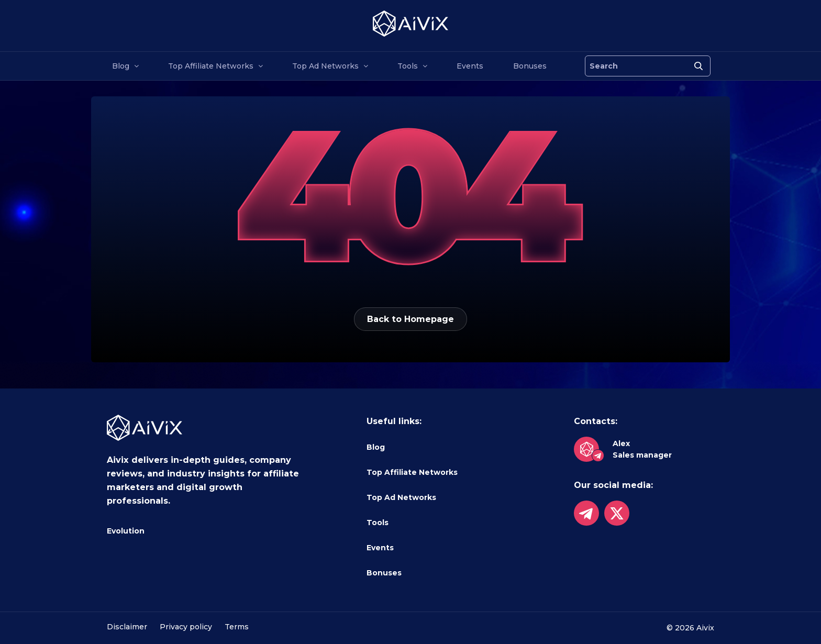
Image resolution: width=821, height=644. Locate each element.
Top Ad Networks (325, 66)
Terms (237, 627)
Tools (408, 66)
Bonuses (530, 66)
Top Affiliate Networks (211, 66)
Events (470, 66)
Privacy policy (186, 627)
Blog (121, 66)
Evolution (126, 531)
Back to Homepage (410, 319)
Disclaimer (127, 627)
